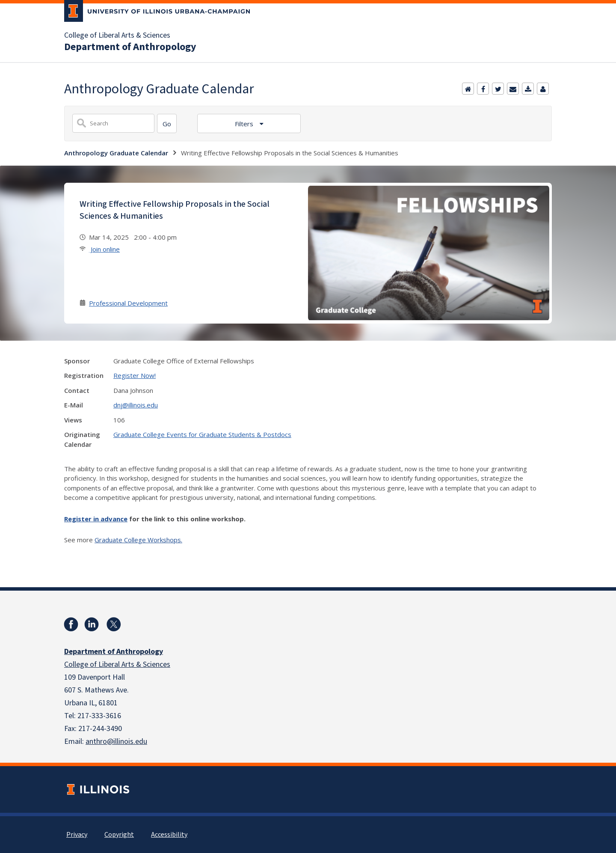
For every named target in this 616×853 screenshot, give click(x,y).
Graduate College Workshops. (138, 540)
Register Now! (135, 375)
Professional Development (128, 303)
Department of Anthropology (130, 47)
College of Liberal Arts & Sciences (117, 36)
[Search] (167, 123)
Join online (104, 249)
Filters (245, 124)
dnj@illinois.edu (136, 405)
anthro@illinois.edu (116, 742)
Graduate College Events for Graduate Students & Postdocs (202, 434)
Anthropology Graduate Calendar (116, 153)
